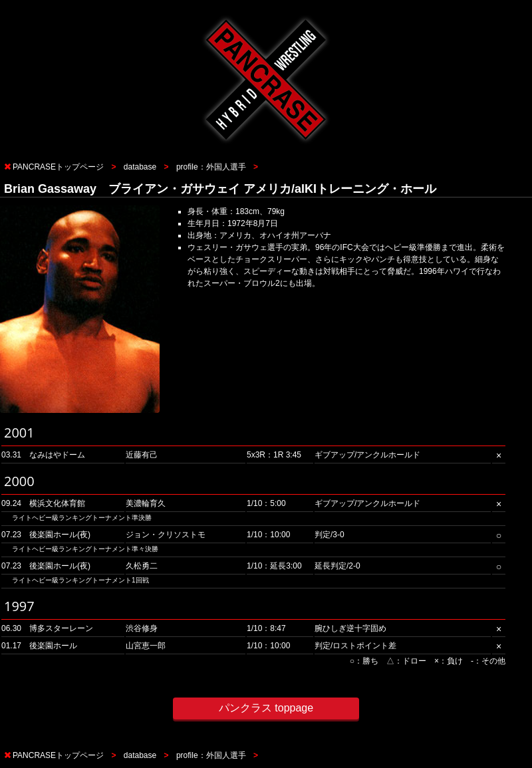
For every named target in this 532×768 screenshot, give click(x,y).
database (140, 167)
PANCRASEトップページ (58, 167)
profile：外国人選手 (211, 167)
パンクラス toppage (266, 708)
